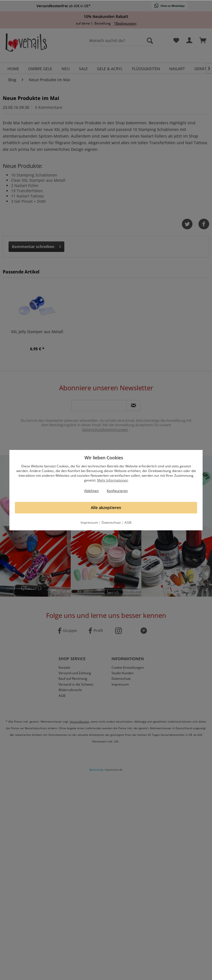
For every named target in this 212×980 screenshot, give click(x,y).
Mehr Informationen (113, 480)
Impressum (89, 522)
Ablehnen (92, 491)
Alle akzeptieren (106, 508)
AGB (128, 522)
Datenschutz (111, 522)
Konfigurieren (117, 491)
